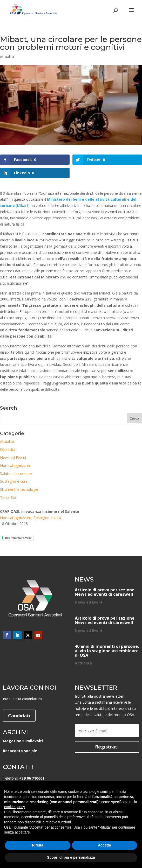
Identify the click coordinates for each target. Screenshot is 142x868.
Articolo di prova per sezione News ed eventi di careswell (105, 592)
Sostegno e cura (14, 481)
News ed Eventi (13, 457)
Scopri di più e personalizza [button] (71, 857)
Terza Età (8, 497)
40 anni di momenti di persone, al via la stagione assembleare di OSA (107, 651)
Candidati (19, 716)
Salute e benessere (16, 474)
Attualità (7, 57)
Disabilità (8, 449)
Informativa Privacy (18, 538)
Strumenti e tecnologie (19, 489)
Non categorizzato (16, 465)
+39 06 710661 (32, 778)
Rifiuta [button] (38, 845)
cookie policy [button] (14, 807)
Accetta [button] (104, 845)
